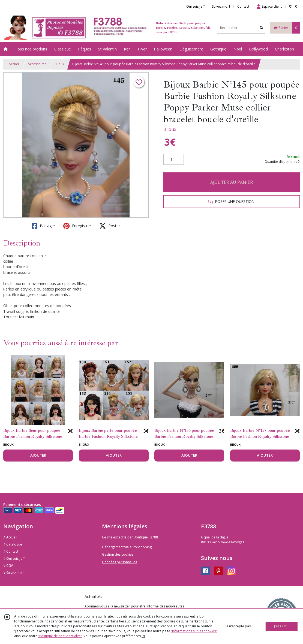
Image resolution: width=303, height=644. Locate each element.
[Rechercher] (262, 28)
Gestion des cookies (118, 554)
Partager (43, 226)
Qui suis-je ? (14, 558)
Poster (110, 226)
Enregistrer (77, 226)
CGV (8, 566)
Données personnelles (119, 562)
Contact (243, 6)
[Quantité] (174, 159)
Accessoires (37, 64)
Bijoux (59, 64)
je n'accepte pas (238, 626)
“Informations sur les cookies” (194, 631)
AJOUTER (38, 455)
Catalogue (13, 544)
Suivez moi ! (14, 573)
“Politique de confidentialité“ (60, 636)
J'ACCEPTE (282, 626)
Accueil (14, 64)
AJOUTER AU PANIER (232, 182)
